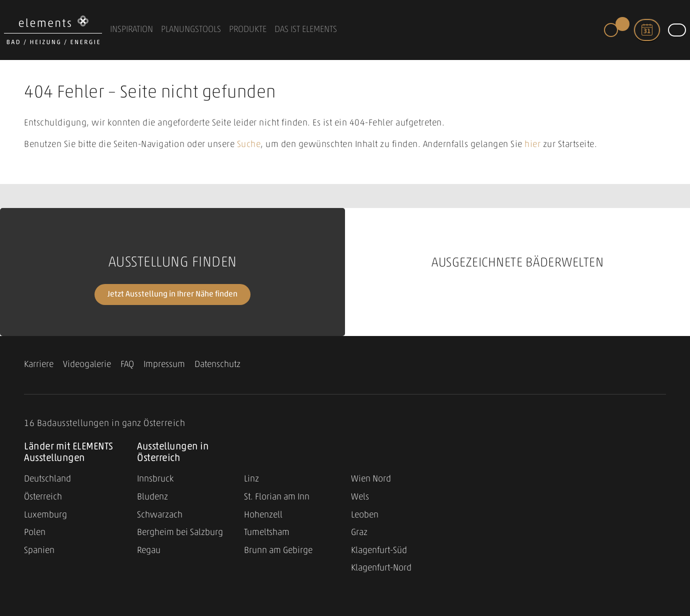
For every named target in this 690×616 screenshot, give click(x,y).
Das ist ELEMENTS (306, 30)
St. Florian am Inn (277, 497)
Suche (249, 145)
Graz (359, 533)
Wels (360, 497)
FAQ (127, 365)
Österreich (43, 497)
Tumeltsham (267, 533)
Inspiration (131, 30)
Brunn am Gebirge (278, 551)
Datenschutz (217, 365)
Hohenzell (263, 515)
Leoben (365, 515)
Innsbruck (155, 479)
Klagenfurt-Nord (381, 568)
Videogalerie (87, 365)
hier (532, 145)
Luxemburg (45, 515)
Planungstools (191, 30)
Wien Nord (371, 479)
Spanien (39, 551)
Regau (149, 551)
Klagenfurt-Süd (379, 551)
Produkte (248, 30)
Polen (35, 533)
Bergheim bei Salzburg (180, 533)
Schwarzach (160, 515)
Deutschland (47, 479)
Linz (251, 479)
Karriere (39, 365)
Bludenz (152, 497)
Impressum (164, 365)
